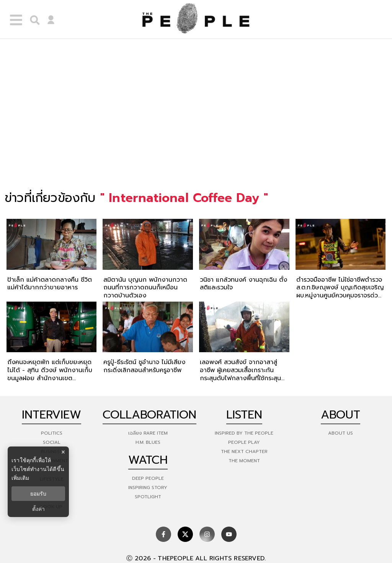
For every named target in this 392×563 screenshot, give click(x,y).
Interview (51, 415)
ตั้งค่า (38, 509)
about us (341, 433)
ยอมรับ (38, 494)
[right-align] (33, 19)
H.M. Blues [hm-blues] (148, 442)
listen (244, 415)
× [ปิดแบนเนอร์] (63, 452)
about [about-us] (341, 415)
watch (148, 460)
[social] (163, 534)
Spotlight (148, 497)
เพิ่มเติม (20, 478)
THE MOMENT (244, 461)
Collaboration (149, 415)
